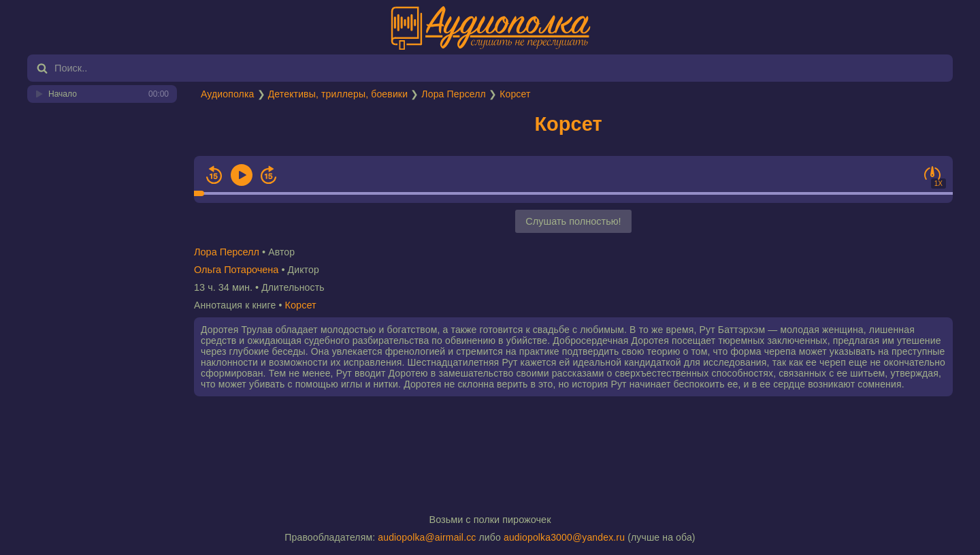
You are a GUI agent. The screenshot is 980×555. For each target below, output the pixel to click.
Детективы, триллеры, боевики (338, 94)
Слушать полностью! (573, 221)
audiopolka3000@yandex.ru (564, 537)
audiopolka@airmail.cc (427, 537)
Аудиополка (227, 94)
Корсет (515, 94)
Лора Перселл (454, 94)
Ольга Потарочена (236, 270)
